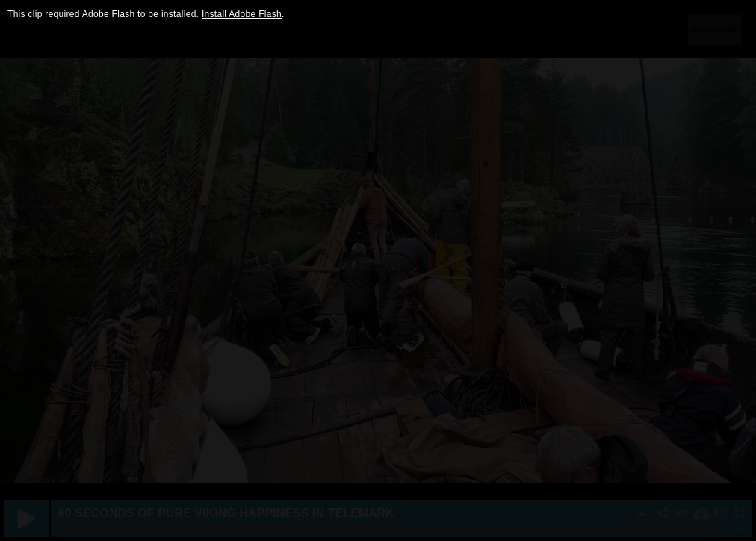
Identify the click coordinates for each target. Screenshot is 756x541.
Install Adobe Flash (242, 14)
